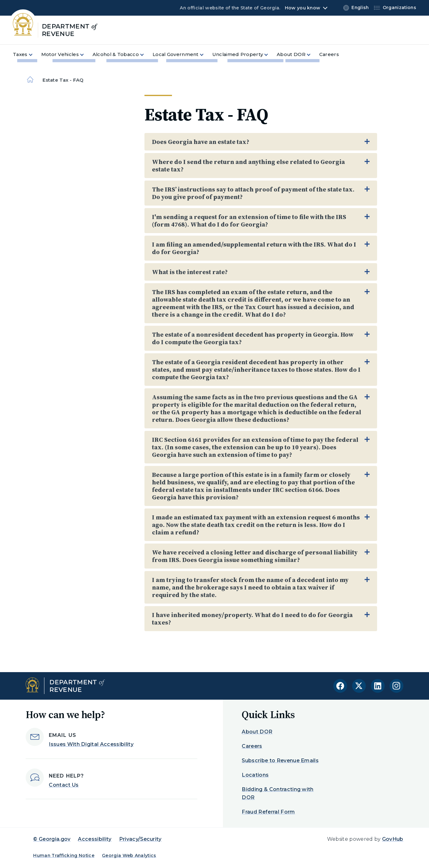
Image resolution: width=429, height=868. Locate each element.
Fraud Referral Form (268, 812)
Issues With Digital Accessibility (91, 744)
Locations (255, 775)
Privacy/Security (140, 839)
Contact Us (64, 785)
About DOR (257, 732)
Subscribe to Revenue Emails (280, 761)
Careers (252, 746)
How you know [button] (303, 8)
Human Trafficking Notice (64, 855)
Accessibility (95, 839)
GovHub (393, 839)
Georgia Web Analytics (129, 855)
